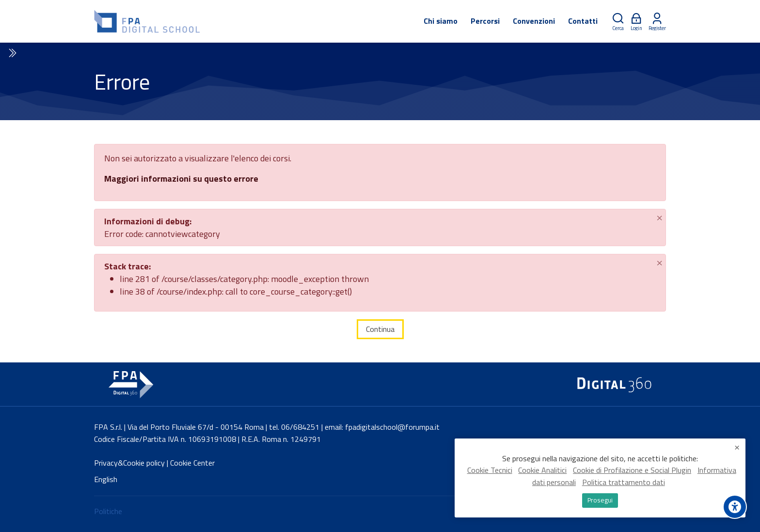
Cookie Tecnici (490, 470)
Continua (380, 329)
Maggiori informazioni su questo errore (181, 179)
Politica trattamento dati (624, 483)
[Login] (636, 22)
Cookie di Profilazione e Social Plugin (632, 470)
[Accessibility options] (735, 507)
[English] (106, 479)
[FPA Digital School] (148, 21)
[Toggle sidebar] (12, 53)
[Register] (657, 22)
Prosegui (600, 500)
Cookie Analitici (542, 470)
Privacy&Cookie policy (129, 463)
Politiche (108, 511)
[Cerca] (618, 22)
